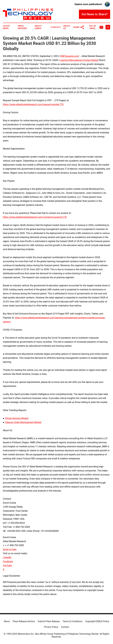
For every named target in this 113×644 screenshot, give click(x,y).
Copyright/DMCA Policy (97, 621)
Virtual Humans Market (17, 418)
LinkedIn (7, 557)
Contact (56, 27)
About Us (67, 27)
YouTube (7, 565)
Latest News (6, 27)
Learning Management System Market (79, 60)
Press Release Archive (24, 621)
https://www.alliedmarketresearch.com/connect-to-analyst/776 (35, 217)
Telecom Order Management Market (23, 422)
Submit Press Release (49, 621)
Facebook (8, 561)
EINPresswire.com (69, 56)
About (7, 621)
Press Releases (22, 27)
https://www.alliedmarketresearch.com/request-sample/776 (33, 104)
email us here (10, 549)
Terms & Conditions (72, 621)
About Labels (38, 27)
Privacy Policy (51, 627)
